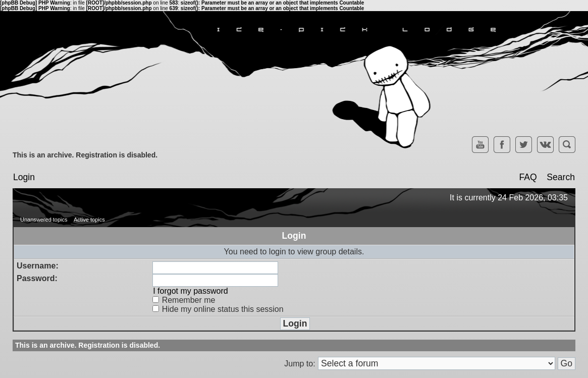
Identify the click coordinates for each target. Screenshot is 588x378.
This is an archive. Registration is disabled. (85, 155)
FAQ (528, 177)
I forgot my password (191, 291)
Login (24, 177)
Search (561, 177)
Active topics (89, 220)
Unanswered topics (44, 220)
